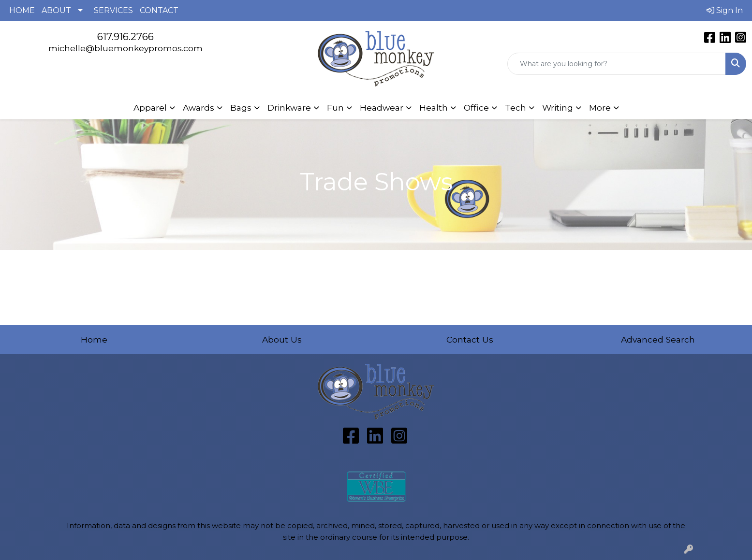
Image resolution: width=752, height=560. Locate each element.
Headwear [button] (382, 108)
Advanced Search (658, 339)
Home (94, 339)
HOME (22, 10)
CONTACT (159, 10)
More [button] (600, 108)
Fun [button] (335, 108)
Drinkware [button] (289, 108)
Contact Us (470, 339)
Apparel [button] (150, 108)
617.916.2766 (125, 37)
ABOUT (56, 10)
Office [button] (476, 108)
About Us (282, 339)
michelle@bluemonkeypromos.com (125, 48)
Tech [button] (516, 108)
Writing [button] (558, 108)
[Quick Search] (617, 64)
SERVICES (113, 10)
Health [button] (434, 108)
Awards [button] (199, 108)
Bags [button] (241, 108)
